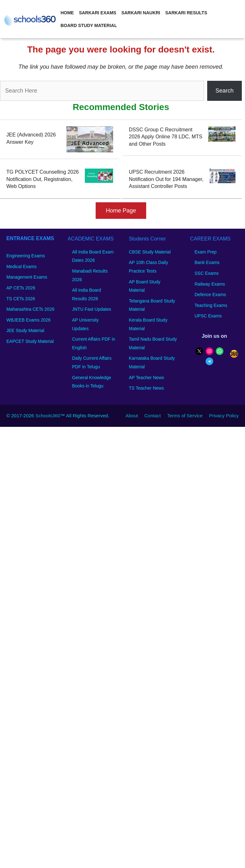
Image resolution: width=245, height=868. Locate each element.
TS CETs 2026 (21, 299)
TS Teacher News (146, 388)
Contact (153, 416)
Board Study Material (89, 25)
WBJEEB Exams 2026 (28, 320)
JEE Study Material (25, 330)
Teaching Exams (211, 305)
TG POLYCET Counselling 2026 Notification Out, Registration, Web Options (43, 179)
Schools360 (48, 416)
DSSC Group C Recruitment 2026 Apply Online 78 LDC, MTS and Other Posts (166, 137)
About (132, 416)
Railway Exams (210, 284)
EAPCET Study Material (30, 341)
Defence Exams (210, 295)
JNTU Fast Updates (92, 309)
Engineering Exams (26, 256)
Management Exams (27, 277)
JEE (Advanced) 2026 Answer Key (31, 138)
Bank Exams (207, 262)
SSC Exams (206, 273)
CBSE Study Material (150, 252)
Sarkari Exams (97, 13)
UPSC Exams (208, 316)
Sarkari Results (186, 13)
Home (67, 13)
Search (225, 91)
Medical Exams (21, 267)
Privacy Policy (224, 416)
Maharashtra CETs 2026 (30, 309)
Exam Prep (205, 252)
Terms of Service (185, 416)
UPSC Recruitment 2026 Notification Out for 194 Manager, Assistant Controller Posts (166, 179)
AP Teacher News (147, 378)
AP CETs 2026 (21, 288)
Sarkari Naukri (141, 13)
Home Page (121, 211)
